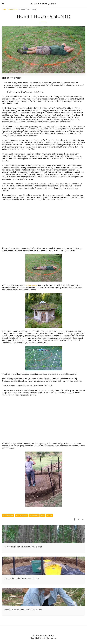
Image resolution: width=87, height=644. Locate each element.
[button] (3, 4)
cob (43, 515)
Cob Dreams (32, 285)
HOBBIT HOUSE (13, 9)
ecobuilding (34, 515)
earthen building (21, 515)
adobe (49, 515)
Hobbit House (8, 515)
